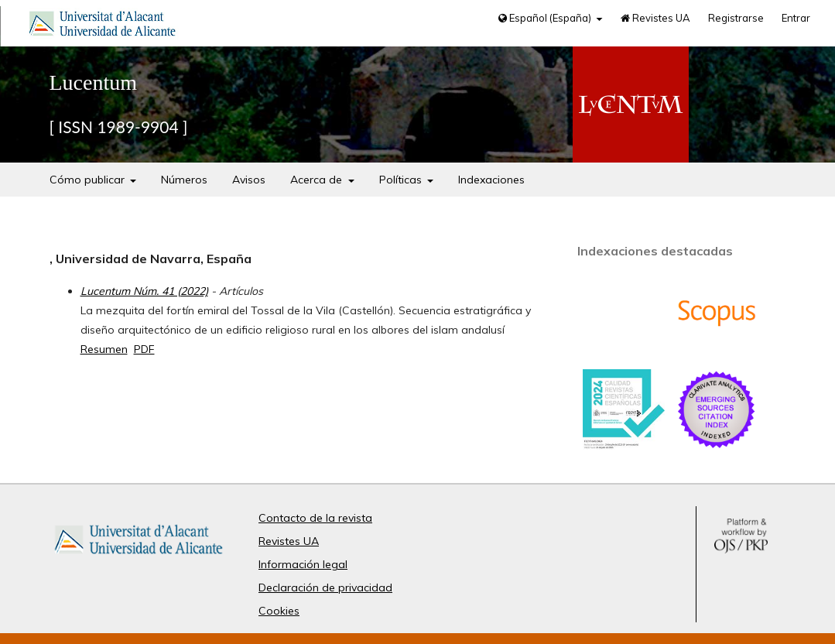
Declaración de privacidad (325, 587)
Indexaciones (491, 180)
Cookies (279, 611)
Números (184, 180)
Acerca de (318, 180)
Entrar (796, 18)
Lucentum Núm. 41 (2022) (144, 291)
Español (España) (546, 18)
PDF (144, 349)
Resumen (104, 349)
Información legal (303, 564)
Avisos (249, 180)
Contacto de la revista (315, 518)
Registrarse (736, 18)
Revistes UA (655, 18)
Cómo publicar (89, 180)
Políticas (402, 180)
